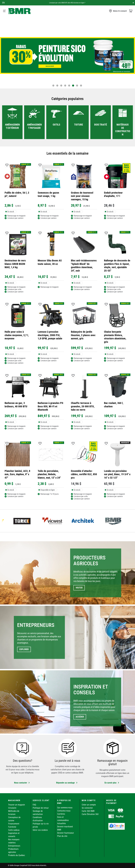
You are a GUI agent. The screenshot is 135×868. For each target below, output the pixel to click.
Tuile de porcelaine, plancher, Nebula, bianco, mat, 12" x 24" (49, 474)
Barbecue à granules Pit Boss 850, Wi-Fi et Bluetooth (50, 406)
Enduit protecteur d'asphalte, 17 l (113, 194)
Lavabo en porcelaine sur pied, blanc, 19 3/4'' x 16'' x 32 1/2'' (117, 474)
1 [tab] (53, 86)
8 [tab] (81, 86)
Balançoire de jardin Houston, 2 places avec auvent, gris (83, 335)
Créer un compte (89, 805)
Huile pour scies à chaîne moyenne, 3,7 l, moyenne (17, 335)
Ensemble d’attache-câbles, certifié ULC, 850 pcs (84, 474)
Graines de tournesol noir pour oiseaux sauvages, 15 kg (82, 196)
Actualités (62, 823)
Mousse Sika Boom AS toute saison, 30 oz (50, 262)
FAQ (34, 805)
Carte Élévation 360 (90, 814)
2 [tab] (57, 86)
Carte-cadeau (14, 830)
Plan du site (62, 836)
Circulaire (12, 808)
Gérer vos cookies (40, 830)
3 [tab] (61, 86)
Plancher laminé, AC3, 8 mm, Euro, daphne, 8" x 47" (17, 474)
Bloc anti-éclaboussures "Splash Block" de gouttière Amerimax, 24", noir (84, 265)
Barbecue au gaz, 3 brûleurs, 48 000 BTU (16, 405)
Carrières (61, 814)
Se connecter (87, 808)
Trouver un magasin (17, 805)
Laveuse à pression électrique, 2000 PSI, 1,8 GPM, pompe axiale (50, 335)
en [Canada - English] (3, 3)
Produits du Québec (17, 855)
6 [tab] (73, 86)
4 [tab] (65, 86)
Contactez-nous (64, 811)
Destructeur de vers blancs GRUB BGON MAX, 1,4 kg (15, 264)
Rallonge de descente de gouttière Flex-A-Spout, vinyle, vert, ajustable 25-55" (117, 265)
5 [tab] (69, 86)
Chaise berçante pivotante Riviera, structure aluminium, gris (115, 337)
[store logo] (20, 11)
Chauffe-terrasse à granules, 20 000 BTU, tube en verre (83, 406)
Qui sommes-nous (65, 808)
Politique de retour (41, 808)
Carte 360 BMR (88, 811)
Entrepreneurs (14, 846)
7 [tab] (77, 86)
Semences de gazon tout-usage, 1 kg (48, 194)
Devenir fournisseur (66, 833)
